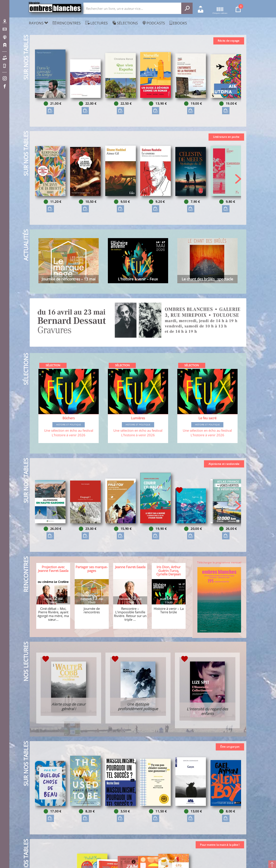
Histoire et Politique (69, 428)
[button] (238, 83)
